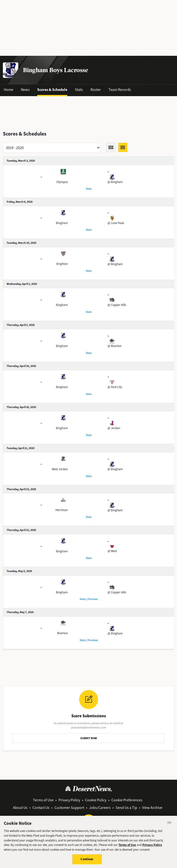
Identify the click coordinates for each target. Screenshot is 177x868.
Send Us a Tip (126, 808)
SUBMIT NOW (89, 738)
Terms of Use (43, 800)
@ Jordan (114, 428)
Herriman (62, 510)
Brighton (62, 264)
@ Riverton (115, 346)
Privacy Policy (69, 800)
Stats (79, 90)
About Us (20, 808)
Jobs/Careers (100, 808)
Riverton (62, 633)
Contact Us (41, 808)
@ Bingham (115, 182)
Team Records (120, 90)
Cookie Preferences (127, 800)
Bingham (62, 223)
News (25, 90)
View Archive (152, 808)
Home (9, 90)
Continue (87, 862)
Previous (93, 599)
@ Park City (115, 387)
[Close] (169, 826)
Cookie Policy (96, 800)
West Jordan (60, 469)
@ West (112, 551)
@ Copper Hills (117, 305)
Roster (96, 90)
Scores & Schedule (52, 90)
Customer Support (69, 808)
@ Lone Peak (116, 223)
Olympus (62, 182)
